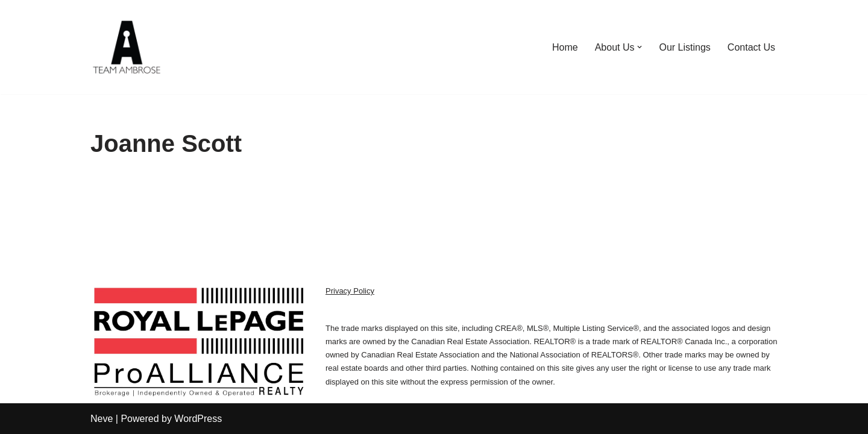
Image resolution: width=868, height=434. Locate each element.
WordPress (198, 419)
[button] (640, 47)
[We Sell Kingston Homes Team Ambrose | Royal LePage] (127, 47)
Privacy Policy (350, 291)
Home (565, 47)
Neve (102, 419)
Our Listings (684, 47)
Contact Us (751, 47)
